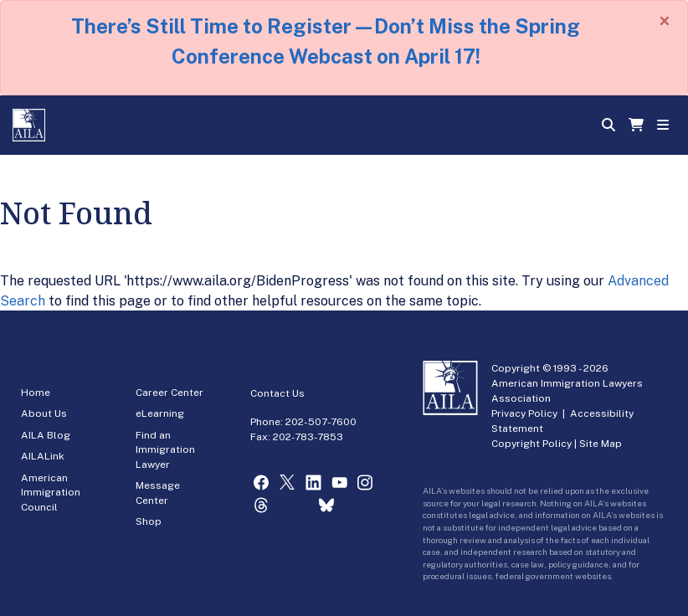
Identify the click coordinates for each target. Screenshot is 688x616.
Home (36, 393)
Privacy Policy (524, 413)
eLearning (160, 413)
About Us (44, 413)
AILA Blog (46, 435)
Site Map (601, 444)
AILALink (43, 456)
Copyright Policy (531, 444)
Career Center (169, 393)
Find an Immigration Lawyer (165, 450)
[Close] (665, 21)
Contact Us (277, 393)
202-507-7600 (321, 422)
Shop (149, 521)
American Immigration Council (51, 493)
